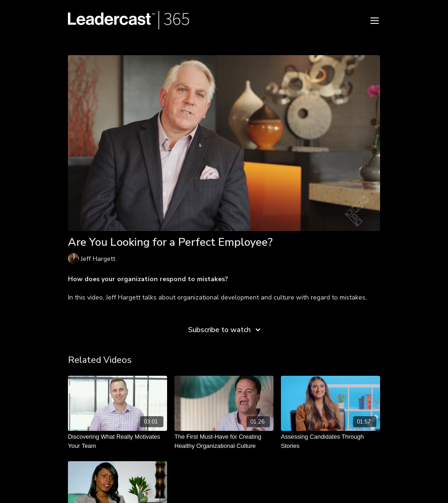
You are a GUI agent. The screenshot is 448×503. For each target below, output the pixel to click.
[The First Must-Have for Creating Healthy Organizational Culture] (224, 441)
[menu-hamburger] (375, 20)
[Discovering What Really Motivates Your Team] (118, 441)
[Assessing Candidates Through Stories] (330, 441)
